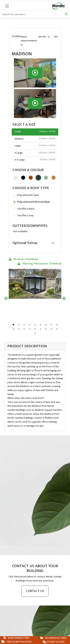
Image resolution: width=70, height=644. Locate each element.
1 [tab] (13, 325)
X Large (35, 153)
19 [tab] (35, 334)
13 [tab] (30, 329)
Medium (35, 139)
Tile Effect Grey (23, 216)
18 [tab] (57, 329)
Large (35, 146)
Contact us (35, 591)
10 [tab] (13, 329)
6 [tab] (41, 325)
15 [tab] (41, 329)
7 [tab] (46, 325)
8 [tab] (51, 325)
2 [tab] (19, 325)
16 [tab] (46, 329)
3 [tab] (24, 325)
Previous (6, 299)
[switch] (50, 37)
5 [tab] (35, 325)
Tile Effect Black (24, 209)
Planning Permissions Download (39, 264)
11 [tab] (19, 329)
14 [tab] (35, 329)
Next (64, 299)
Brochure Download (23, 259)
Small (35, 132)
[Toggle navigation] (7, 6)
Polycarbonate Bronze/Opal (31, 202)
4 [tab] (30, 325)
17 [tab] (51, 329)
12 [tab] (24, 329)
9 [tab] (57, 325)
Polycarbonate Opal (26, 195)
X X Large (35, 160)
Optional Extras (25, 243)
